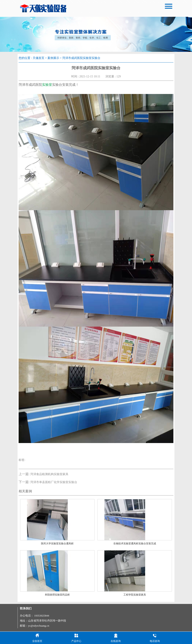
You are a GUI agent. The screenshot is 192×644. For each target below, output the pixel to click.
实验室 (47, 85)
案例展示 (53, 58)
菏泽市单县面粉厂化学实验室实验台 (54, 482)
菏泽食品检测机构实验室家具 (49, 474)
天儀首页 (38, 58)
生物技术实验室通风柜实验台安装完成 (135, 544)
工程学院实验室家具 (135, 595)
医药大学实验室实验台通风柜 (57, 544)
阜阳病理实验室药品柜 (57, 595)
